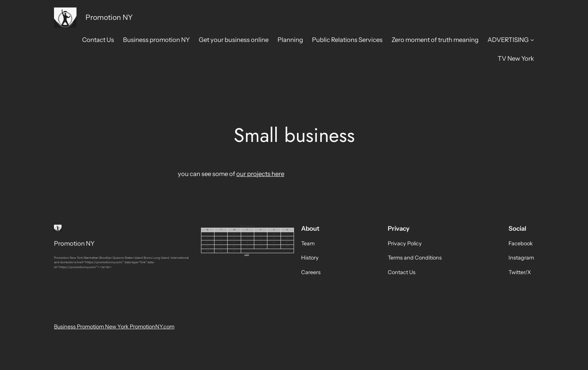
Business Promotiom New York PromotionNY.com (114, 327)
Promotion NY (109, 17)
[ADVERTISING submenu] (532, 40)
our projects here (260, 174)
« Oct (247, 254)
